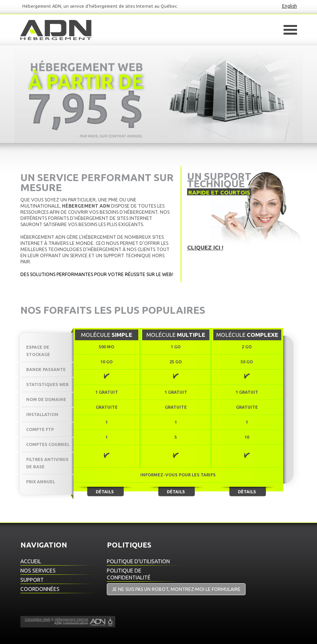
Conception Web (38, 619)
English (290, 6)
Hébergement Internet (71, 619)
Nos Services (38, 571)
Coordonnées (40, 589)
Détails (105, 492)
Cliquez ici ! (205, 247)
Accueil (31, 561)
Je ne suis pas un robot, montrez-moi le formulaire (176, 589)
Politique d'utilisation (138, 561)
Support (32, 580)
